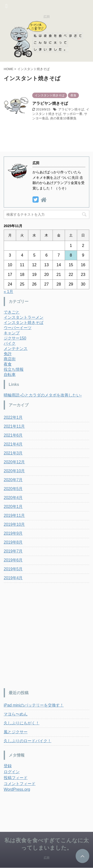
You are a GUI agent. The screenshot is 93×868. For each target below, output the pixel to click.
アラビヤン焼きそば (50, 103)
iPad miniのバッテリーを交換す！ (34, 705)
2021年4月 (13, 444)
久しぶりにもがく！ (22, 723)
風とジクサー (16, 732)
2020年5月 (13, 489)
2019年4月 (13, 578)
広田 (47, 858)
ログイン (12, 772)
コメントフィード (20, 784)
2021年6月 (13, 435)
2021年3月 (13, 453)
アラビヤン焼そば (71, 109)
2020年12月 (14, 462)
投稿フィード (16, 778)
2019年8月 (13, 542)
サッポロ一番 (73, 114)
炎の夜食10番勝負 (63, 118)
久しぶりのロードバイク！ (28, 741)
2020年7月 (13, 480)
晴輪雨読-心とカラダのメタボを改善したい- (43, 395)
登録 (8, 766)
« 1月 (8, 292)
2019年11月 (14, 515)
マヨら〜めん (16, 714)
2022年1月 (13, 417)
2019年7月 (13, 551)
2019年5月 (13, 569)
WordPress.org (17, 789)
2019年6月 (13, 560)
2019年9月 (13, 533)
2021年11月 (14, 426)
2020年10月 (14, 471)
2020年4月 (13, 498)
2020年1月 (13, 507)
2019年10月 (14, 524)
